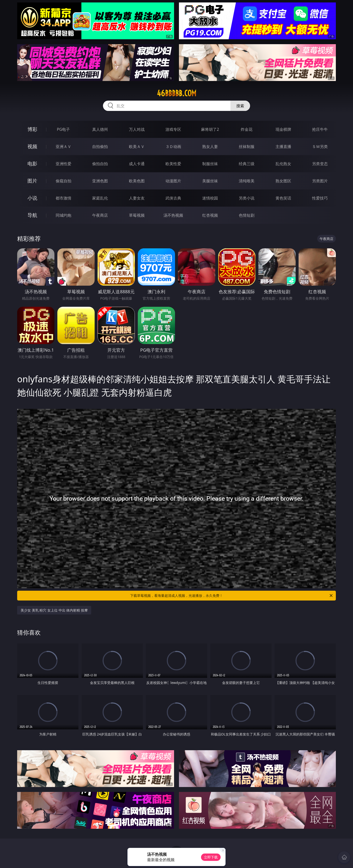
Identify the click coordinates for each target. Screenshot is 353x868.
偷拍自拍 (100, 164)
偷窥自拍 (63, 181)
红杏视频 (210, 215)
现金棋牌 (283, 129)
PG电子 (63, 129)
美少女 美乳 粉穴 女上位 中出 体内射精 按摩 (54, 610)
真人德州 (100, 129)
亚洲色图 (100, 181)
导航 (32, 215)
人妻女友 (137, 198)
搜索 (240, 106)
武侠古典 (173, 198)
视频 (32, 146)
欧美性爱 (173, 164)
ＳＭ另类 (320, 147)
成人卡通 (137, 164)
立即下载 (211, 857)
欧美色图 (137, 181)
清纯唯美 (247, 181)
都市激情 (63, 198)
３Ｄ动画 (173, 147)
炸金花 (247, 129)
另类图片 (320, 181)
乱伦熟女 (283, 164)
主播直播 (283, 147)
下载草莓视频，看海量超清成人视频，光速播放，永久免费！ (232, 596)
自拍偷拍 (100, 147)
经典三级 (247, 164)
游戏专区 (173, 129)
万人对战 (137, 129)
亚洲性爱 (63, 164)
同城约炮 (63, 215)
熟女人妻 (210, 147)
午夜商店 (100, 215)
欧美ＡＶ (137, 147)
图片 (32, 181)
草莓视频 (137, 215)
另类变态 (320, 164)
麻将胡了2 (210, 129)
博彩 (32, 129)
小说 (32, 198)
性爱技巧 (320, 198)
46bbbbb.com (177, 93)
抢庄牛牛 (320, 129)
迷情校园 (210, 198)
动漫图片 (173, 181)
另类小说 (247, 198)
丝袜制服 (247, 147)
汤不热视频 (173, 215)
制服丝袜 (210, 164)
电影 (32, 164)
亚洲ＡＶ (63, 147)
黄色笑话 (283, 198)
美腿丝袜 (210, 181)
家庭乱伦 (100, 198)
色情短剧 (247, 215)
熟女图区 (283, 181)
